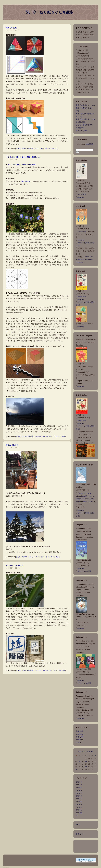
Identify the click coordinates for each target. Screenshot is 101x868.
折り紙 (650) (81, 122)
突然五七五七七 (12, 445)
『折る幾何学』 (26, 181)
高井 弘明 (79, 731)
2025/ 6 (79, 796)
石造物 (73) (80, 128)
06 (79, 761)
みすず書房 (82, 194)
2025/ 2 (79, 807)
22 (86, 767)
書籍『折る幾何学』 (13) (85, 119)
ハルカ (78, 742)
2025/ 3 (79, 804)
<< (80, 751)
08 (86, 761)
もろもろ (38, 436)
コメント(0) (39, 149)
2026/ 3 (79, 785)
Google (89, 144)
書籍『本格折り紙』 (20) (85, 105)
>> (92, 751)
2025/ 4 (79, 802)
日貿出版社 (82, 297)
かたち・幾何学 (28, 149)
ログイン (80, 834)
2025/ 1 (79, 810)
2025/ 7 (79, 793)
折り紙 (18, 149)
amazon (81, 197)
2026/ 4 (79, 782)
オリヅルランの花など (15, 565)
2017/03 (86, 751)
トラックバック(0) (51, 149)
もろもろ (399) (81, 130)
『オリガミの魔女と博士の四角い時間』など (23, 157)
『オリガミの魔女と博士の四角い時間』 (22, 164)
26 (76, 770)
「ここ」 (9, 332)
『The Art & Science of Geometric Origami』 (85, 259)
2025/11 (79, 788)
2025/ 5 (79, 799)
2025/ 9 (79, 790)
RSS (78, 825)
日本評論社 (82, 231)
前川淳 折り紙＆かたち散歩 (49, 12)
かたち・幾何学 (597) (84, 125)
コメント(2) (46, 436)
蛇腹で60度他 (11, 28)
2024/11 (79, 813)
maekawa (79, 734)
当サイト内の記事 (84, 571)
